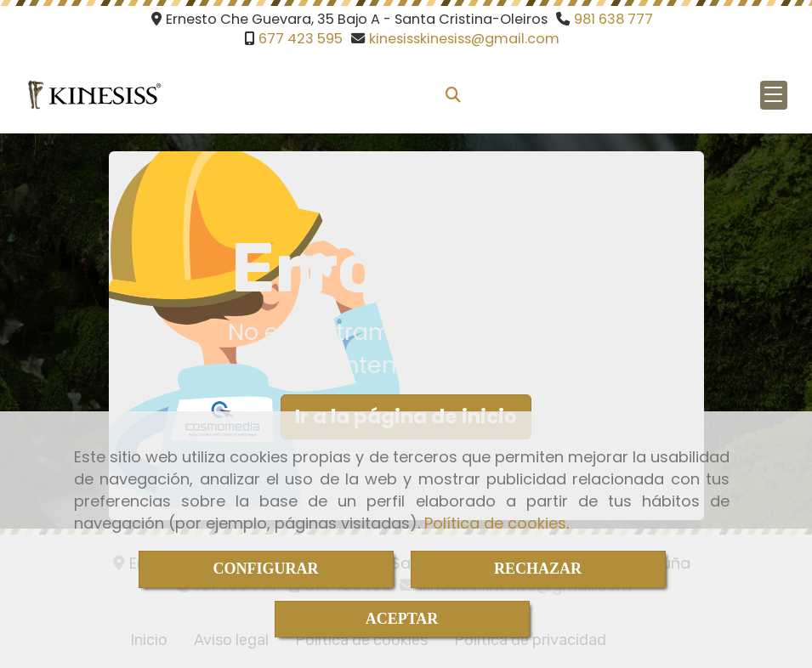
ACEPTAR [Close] (402, 619)
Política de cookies (495, 523)
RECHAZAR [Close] (538, 569)
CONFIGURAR (266, 569)
